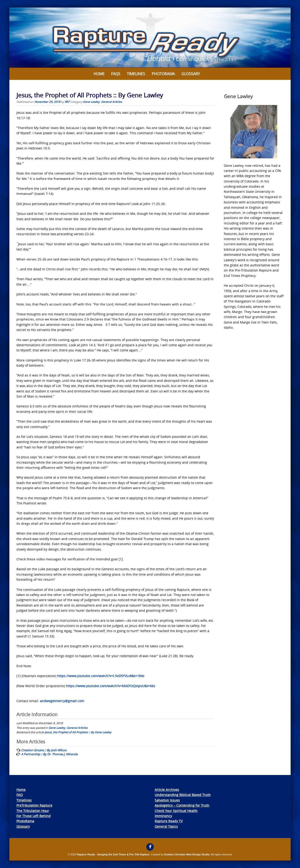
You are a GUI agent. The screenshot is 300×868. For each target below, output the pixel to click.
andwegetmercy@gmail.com (62, 701)
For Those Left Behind (34, 816)
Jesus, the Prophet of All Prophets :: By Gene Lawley (78, 732)
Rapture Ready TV (169, 821)
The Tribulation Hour (33, 811)
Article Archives (167, 790)
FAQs (116, 74)
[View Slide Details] (150, 38)
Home (99, 74)
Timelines (136, 74)
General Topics (166, 826)
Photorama (163, 74)
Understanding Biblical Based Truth (183, 795)
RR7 (67, 102)
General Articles (112, 102)
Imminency (163, 816)
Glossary (191, 74)
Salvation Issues (167, 800)
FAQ (20, 795)
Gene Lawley (91, 102)
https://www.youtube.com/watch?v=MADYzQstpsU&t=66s (111, 686)
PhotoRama (25, 821)
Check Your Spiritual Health (176, 811)
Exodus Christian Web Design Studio (187, 854)
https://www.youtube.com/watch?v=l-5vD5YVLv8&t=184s (101, 676)
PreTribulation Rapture (34, 805)
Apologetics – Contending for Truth (182, 805)
